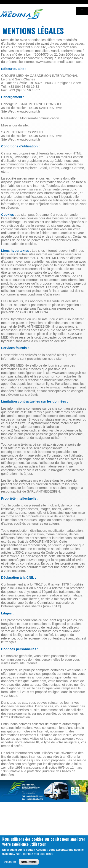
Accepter (10, 865)
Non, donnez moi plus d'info (35, 857)
